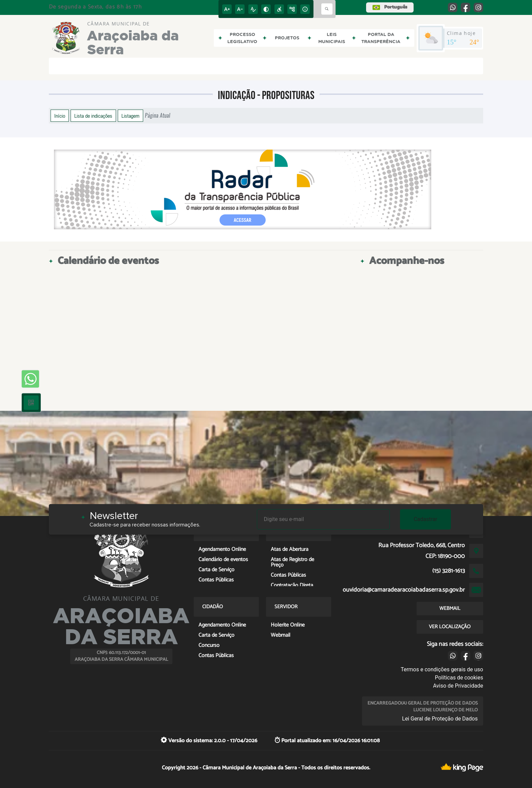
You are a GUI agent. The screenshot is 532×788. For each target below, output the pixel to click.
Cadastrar (425, 519)
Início (60, 116)
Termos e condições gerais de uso (442, 669)
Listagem (130, 116)
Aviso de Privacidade (458, 686)
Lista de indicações (93, 116)
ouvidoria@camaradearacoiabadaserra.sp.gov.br (404, 590)
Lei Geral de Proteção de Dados (440, 719)
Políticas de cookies (459, 678)
